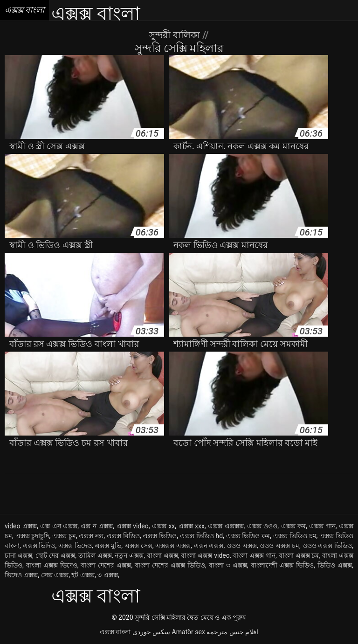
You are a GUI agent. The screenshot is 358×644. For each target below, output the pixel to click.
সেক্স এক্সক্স (55, 575)
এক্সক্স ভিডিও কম (248, 536)
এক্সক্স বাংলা (115, 632)
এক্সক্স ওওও (262, 526)
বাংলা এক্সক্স (162, 555)
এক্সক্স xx (163, 526)
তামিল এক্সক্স (95, 555)
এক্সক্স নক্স (91, 536)
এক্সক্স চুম (64, 536)
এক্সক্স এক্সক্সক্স (226, 526)
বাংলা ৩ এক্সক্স (228, 565)
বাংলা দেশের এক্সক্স (106, 565)
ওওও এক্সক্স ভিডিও (327, 546)
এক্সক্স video (133, 526)
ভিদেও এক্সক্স (21, 575)
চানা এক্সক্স (18, 555)
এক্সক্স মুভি (108, 546)
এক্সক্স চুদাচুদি (32, 536)
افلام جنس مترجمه (232, 632)
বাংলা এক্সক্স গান (254, 555)
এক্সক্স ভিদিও (39, 546)
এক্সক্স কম (293, 526)
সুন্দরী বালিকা (176, 35)
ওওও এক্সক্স (242, 546)
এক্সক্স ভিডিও (160, 536)
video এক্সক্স (21, 526)
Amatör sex (189, 632)
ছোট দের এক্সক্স (55, 555)
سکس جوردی (151, 632)
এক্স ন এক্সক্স (97, 526)
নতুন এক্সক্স (129, 555)
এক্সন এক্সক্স (209, 546)
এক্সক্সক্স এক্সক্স (173, 546)
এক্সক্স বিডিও (123, 536)
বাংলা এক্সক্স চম (299, 555)
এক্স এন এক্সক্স (59, 526)
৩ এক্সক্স (107, 575)
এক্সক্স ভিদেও (75, 546)
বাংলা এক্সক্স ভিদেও (52, 565)
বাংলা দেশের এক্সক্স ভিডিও (170, 565)
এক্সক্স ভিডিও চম (295, 536)
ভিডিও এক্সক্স (335, 565)
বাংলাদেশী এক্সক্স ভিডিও (282, 565)
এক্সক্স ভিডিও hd (201, 536)
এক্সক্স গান (322, 526)
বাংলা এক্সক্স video (205, 555)
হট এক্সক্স (83, 575)
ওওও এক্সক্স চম (279, 546)
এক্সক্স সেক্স (138, 546)
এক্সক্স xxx (192, 526)
